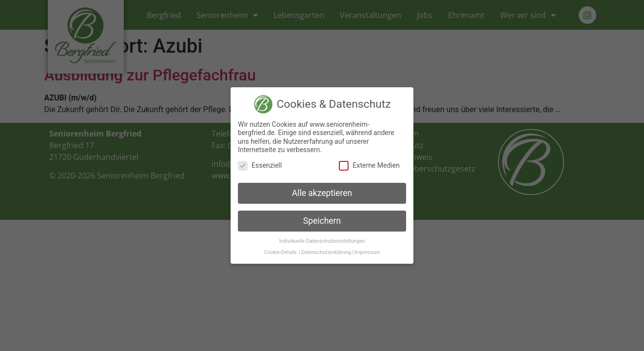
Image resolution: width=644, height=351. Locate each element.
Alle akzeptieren (322, 193)
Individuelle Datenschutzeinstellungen (322, 241)
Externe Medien (369, 166)
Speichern (322, 221)
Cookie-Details (280, 252)
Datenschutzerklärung (326, 252)
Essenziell (260, 166)
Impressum (367, 252)
